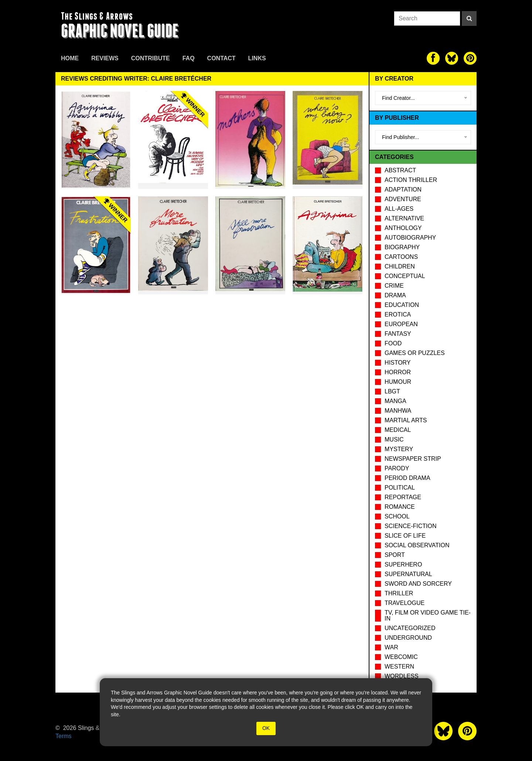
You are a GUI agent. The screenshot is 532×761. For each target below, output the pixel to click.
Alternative (404, 218)
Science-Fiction (410, 526)
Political (400, 488)
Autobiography (410, 238)
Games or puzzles (415, 353)
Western (399, 667)
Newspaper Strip (413, 459)
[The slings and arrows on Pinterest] (470, 58)
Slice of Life (405, 536)
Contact (221, 58)
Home (70, 58)
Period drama (407, 478)
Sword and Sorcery (418, 584)
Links (257, 58)
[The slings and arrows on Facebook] (433, 58)
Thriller (399, 593)
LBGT (392, 391)
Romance (400, 507)
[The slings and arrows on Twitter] (452, 58)
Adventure (403, 199)
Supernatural (408, 574)
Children (400, 266)
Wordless (402, 676)
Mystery (399, 449)
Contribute (151, 58)
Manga (395, 401)
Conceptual (405, 276)
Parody (397, 468)
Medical (398, 430)
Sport (395, 555)
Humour (398, 382)
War (391, 647)
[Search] (469, 18)
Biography (402, 247)
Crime (394, 286)
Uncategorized (410, 628)
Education (402, 305)
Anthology (403, 228)
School (397, 516)
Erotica (398, 314)
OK (266, 728)
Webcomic (401, 657)
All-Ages (399, 209)
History (398, 363)
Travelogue (405, 603)
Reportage (403, 497)
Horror (398, 372)
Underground (408, 638)
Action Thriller (411, 180)
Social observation (417, 545)
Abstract (400, 170)
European (401, 324)
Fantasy (398, 334)
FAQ (189, 58)
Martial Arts (406, 420)
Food (393, 343)
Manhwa (398, 411)
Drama (395, 295)
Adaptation (403, 190)
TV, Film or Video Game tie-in (428, 615)
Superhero (403, 564)
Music (394, 439)
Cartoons (401, 257)
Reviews (105, 58)
